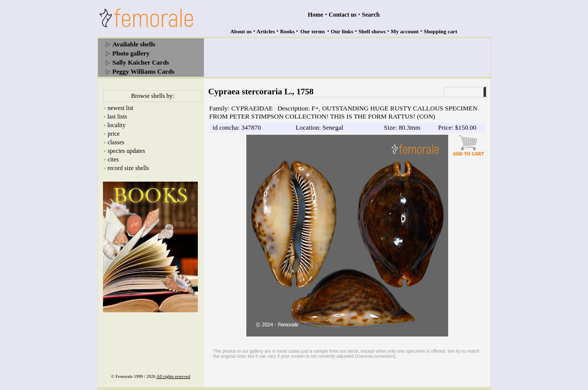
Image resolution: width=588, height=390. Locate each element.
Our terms (313, 31)
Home (316, 15)
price (114, 134)
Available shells (134, 44)
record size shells (128, 168)
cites (113, 159)
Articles (266, 31)
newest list (120, 108)
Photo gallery (131, 53)
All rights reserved (173, 376)
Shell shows (372, 31)
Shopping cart (441, 31)
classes (116, 142)
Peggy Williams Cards (144, 71)
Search (371, 15)
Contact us (342, 15)
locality (117, 125)
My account (405, 31)
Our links (342, 31)
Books (287, 31)
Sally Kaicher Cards (141, 62)
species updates (126, 151)
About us (241, 31)
